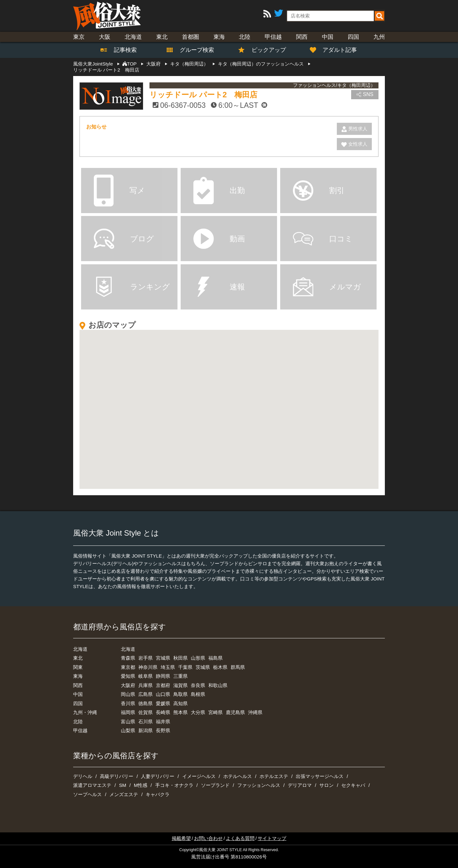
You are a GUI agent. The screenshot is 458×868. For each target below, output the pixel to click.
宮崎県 (215, 712)
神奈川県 (148, 667)
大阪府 (128, 685)
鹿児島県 (235, 712)
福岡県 (128, 712)
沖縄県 (255, 712)
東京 (79, 37)
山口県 (163, 694)
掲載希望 (181, 838)
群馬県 (238, 667)
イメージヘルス (199, 776)
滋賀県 (180, 685)
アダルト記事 (337, 50)
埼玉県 (168, 667)
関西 (302, 37)
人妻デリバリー (158, 776)
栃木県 (220, 667)
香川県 (128, 703)
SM (123, 785)
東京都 (128, 667)
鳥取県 (180, 694)
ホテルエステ (274, 776)
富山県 (128, 722)
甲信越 (273, 37)
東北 (162, 37)
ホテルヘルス (238, 776)
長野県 (163, 730)
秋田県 (180, 658)
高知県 (180, 703)
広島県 (146, 694)
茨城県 (203, 667)
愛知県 (128, 676)
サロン (326, 785)
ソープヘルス (87, 794)
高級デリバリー (117, 776)
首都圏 (191, 37)
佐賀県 (146, 712)
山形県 (198, 658)
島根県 (198, 694)
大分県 (198, 712)
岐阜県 (146, 676)
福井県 (163, 722)
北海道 (133, 37)
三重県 (180, 676)
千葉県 (185, 667)
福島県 (215, 658)
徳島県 (146, 703)
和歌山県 (218, 685)
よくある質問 (240, 838)
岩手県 (146, 658)
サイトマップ (272, 838)
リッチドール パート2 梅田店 (203, 95)
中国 (328, 37)
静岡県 (163, 676)
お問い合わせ (208, 838)
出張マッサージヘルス (320, 776)
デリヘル (83, 776)
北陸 (245, 37)
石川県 (146, 722)
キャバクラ (158, 794)
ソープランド (215, 785)
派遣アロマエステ (92, 785)
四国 (353, 37)
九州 (379, 37)
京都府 (163, 685)
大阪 (105, 37)
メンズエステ (124, 794)
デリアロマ (300, 785)
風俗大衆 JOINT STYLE (220, 850)
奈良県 (198, 685)
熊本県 (180, 712)
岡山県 (128, 694)
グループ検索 (193, 50)
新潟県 (146, 730)
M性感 (141, 785)
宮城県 (163, 658)
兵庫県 (146, 685)
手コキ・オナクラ (174, 785)
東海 (219, 37)
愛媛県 (163, 703)
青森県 (128, 658)
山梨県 (128, 730)
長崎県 (163, 712)
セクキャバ (353, 785)
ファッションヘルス (259, 785)
